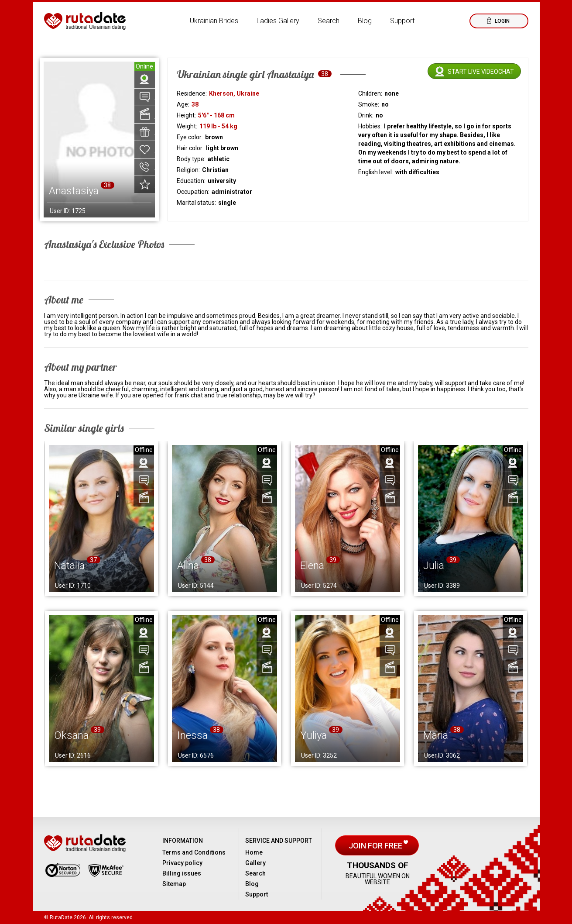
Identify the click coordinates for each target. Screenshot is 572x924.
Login (502, 21)
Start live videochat (481, 72)
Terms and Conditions (194, 852)
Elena (312, 565)
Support (402, 21)
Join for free (376, 846)
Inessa (192, 735)
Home (254, 852)
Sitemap (174, 884)
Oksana (71, 735)
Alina (188, 565)
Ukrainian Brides (214, 21)
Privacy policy (182, 863)
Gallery (255, 863)
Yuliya (313, 735)
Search (329, 21)
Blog (365, 21)
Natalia (69, 565)
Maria (436, 735)
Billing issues (182, 873)
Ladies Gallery (278, 21)
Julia (434, 565)
